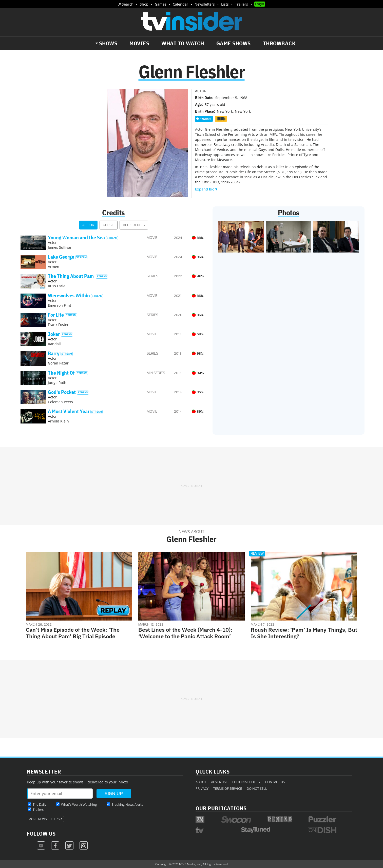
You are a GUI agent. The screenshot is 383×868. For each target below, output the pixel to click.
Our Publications (221, 808)
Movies (139, 43)
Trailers (242, 4)
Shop (144, 4)
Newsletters (205, 4)
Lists (225, 4)
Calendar (180, 4)
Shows (108, 43)
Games (161, 4)
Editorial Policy (246, 782)
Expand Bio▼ (207, 189)
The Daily (40, 804)
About (201, 782)
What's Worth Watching (79, 804)
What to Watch (183, 43)
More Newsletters (44, 819)
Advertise (219, 782)
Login (260, 4)
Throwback (279, 43)
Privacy (202, 788)
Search (128, 4)
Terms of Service (228, 788)
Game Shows (234, 43)
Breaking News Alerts (127, 804)
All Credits (134, 225)
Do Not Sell (257, 788)
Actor (88, 225)
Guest (109, 225)
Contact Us (275, 782)
